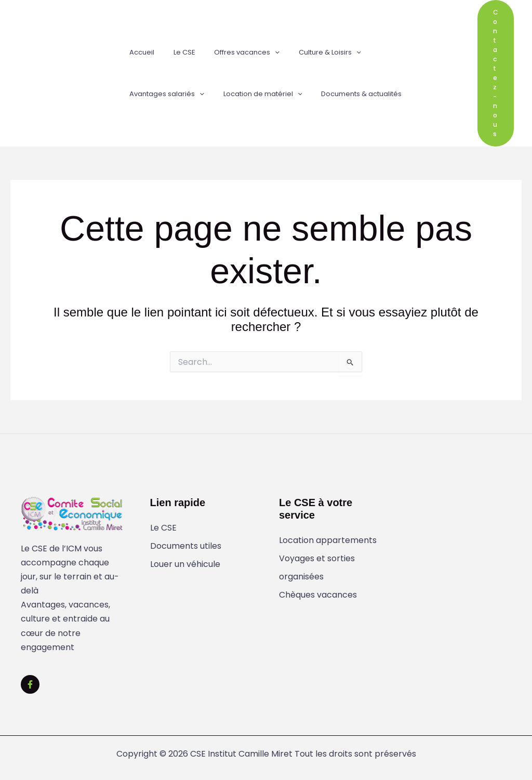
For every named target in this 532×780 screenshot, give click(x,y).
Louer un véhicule (185, 565)
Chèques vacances (318, 596)
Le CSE (163, 528)
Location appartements (328, 541)
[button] (261, 52)
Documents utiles (186, 546)
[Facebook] (30, 684)
